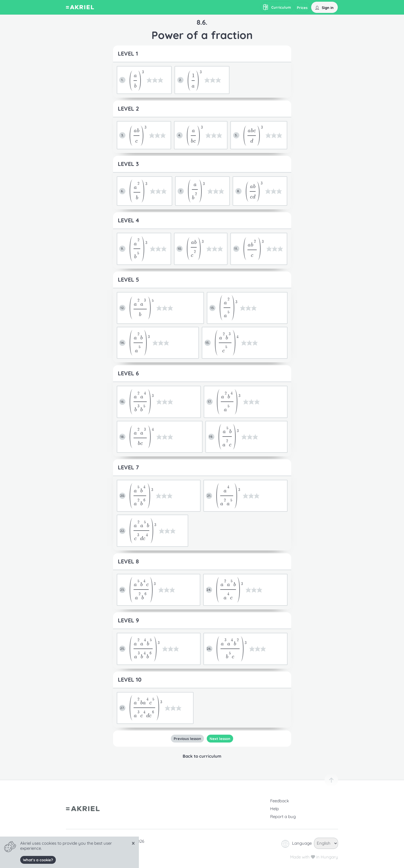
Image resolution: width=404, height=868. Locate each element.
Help (275, 809)
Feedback (280, 801)
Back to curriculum (202, 756)
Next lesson (220, 739)
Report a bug (283, 816)
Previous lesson (187, 739)
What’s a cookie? (38, 860)
